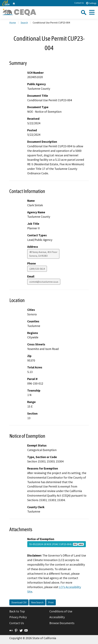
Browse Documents (62, 623)
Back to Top (17, 611)
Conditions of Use (61, 611)
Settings (91, 3)
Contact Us (79, 3)
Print (51, 602)
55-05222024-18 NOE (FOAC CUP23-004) (57, 544)
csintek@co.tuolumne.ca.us (44, 282)
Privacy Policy (18, 617)
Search (24, 23)
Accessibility (57, 617)
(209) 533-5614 (37, 269)
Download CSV (19, 602)
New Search (37, 602)
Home (13, 23)
